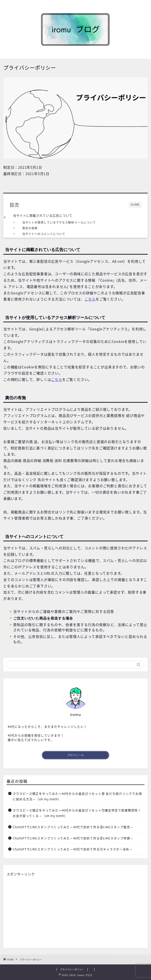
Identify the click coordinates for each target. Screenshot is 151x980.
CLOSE (135, 205)
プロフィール (76, 755)
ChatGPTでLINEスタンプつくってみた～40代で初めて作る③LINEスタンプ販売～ (73, 827)
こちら (90, 299)
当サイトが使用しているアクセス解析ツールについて (59, 222)
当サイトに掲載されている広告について (43, 216)
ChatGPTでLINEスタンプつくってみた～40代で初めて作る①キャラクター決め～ (73, 849)
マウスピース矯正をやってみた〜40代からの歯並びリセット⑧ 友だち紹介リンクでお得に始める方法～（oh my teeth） (77, 796)
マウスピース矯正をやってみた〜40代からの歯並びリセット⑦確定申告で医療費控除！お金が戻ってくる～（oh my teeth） (77, 813)
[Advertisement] (75, 911)
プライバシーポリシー (72, 969)
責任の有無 (30, 228)
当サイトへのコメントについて (44, 234)
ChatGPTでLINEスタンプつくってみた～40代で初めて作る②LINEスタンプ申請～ (73, 838)
